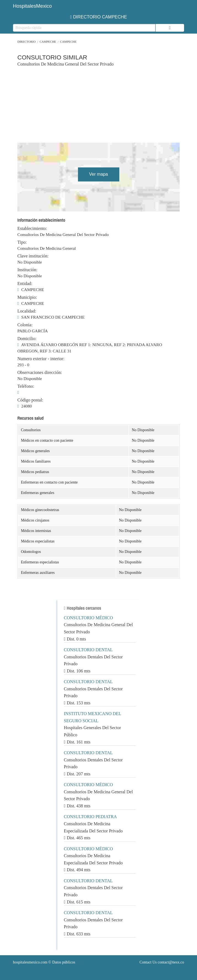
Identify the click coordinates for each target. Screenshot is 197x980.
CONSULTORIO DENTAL (88, 650)
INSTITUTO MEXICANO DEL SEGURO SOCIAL (93, 717)
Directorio (26, 42)
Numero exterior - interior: (41, 359)
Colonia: (25, 325)
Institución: (27, 270)
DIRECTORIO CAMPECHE (98, 17)
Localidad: (27, 311)
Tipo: (22, 242)
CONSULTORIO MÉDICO (88, 618)
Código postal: (30, 400)
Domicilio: (27, 339)
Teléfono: (26, 386)
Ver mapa (98, 174)
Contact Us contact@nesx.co (162, 962)
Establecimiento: (32, 229)
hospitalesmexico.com (30, 962)
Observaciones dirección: (40, 373)
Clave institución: (33, 256)
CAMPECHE (48, 42)
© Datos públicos (44, 962)
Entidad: (25, 284)
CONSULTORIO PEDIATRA (90, 817)
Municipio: (27, 297)
